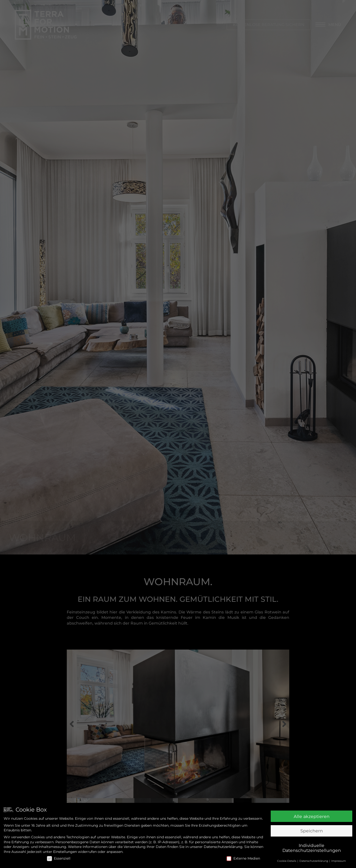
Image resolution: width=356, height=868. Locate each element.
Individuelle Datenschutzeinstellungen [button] (312, 848)
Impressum (339, 861)
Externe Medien (243, 858)
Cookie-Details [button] (287, 861)
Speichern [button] (312, 831)
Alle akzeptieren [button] (312, 816)
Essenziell (59, 858)
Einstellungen (65, 852)
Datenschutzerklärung (223, 847)
